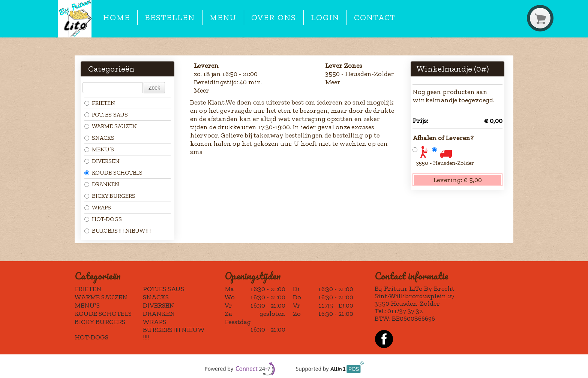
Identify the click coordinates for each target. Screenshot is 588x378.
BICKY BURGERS (110, 196)
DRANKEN (102, 184)
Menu (223, 18)
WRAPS (98, 207)
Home (117, 18)
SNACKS (99, 138)
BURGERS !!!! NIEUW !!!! (118, 231)
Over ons (274, 18)
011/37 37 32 (405, 311)
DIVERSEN (102, 161)
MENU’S (99, 149)
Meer (202, 90)
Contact (375, 18)
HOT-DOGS (103, 219)
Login (325, 18)
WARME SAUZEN (111, 126)
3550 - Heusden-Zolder (445, 163)
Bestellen (170, 18)
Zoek (154, 88)
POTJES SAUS (106, 114)
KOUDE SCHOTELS (113, 173)
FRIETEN (100, 103)
